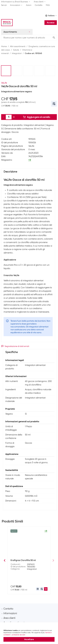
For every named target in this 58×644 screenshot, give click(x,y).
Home (4, 46)
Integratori (17, 53)
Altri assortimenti (18, 46)
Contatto (39, 5)
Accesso (51, 23)
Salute (16, 50)
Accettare (29, 639)
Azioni (29, 5)
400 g (20, 581)
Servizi (4, 5)
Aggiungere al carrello (37, 117)
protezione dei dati (18, 635)
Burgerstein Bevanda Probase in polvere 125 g (26, 563)
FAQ (48, 5)
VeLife (4, 83)
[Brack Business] (7, 23)
